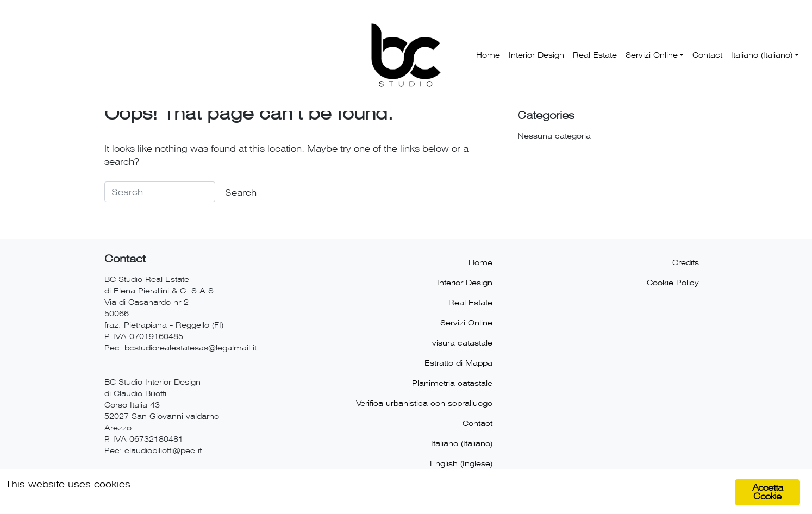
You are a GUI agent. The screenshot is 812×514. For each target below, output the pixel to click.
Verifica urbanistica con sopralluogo (424, 403)
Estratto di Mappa (458, 363)
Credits (686, 262)
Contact (707, 55)
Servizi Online (652, 55)
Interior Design (536, 55)
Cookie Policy (673, 283)
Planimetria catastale (452, 383)
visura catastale (462, 343)
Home (488, 55)
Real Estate (595, 55)
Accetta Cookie (767, 492)
